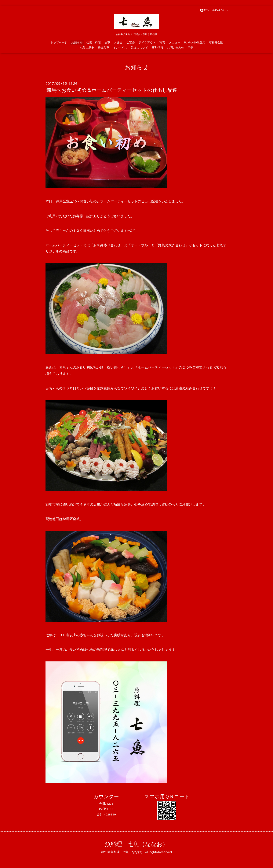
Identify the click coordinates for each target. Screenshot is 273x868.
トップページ (59, 43)
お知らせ (77, 43)
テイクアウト (147, 43)
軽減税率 (104, 48)
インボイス (120, 48)
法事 (107, 43)
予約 (191, 48)
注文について (140, 48)
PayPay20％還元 (195, 43)
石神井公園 (216, 43)
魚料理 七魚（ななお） (137, 844)
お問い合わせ (176, 48)
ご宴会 (131, 43)
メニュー (175, 43)
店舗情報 (158, 48)
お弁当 (118, 43)
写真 (162, 43)
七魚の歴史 (87, 48)
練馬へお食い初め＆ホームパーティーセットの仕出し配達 (112, 90)
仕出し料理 (94, 43)
